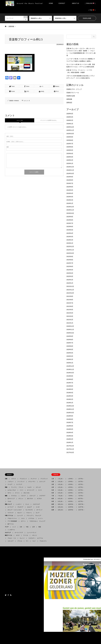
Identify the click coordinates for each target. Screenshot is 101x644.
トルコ (23, 518)
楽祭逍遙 (69, 99)
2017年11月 (70, 449)
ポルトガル (27, 493)
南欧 (7, 496)
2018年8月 (70, 419)
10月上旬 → (61, 504)
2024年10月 (70, 173)
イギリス (14, 479)
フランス (21, 487)
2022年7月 (70, 263)
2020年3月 (70, 356)
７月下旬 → (81, 496)
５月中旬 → (71, 490)
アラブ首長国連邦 (12, 521)
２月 (53, 482)
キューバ (22, 538)
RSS (11, 595)
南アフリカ (11, 524)
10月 (53, 504)
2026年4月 (70, 114)
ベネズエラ (31, 538)
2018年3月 (70, 436)
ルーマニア (11, 507)
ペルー (34, 541)
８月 (53, 499)
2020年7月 (70, 343)
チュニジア (42, 521)
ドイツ (22, 490)
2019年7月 (70, 383)
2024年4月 (70, 193)
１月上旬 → (61, 479)
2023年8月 (70, 220)
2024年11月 (70, 170)
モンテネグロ (29, 510)
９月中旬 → (71, 501)
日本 (21, 527)
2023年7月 (70, 223)
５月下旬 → (81, 490)
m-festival (16, 101)
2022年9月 (70, 256)
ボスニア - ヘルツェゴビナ (15, 510)
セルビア (29, 507)
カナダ (18, 535)
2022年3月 (70, 276)
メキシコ (34, 535)
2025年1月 (70, 163)
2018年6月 (70, 426)
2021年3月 (70, 316)
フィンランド (21, 482)
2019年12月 (70, 366)
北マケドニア (11, 499)
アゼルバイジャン (12, 518)
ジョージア (20, 516)
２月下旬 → (81, 482)
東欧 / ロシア (9, 504)
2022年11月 (70, 250)
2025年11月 (70, 130)
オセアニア (8, 533)
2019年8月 (70, 379)
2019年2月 (70, 399)
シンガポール (11, 530)
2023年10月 (70, 213)
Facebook (8, 595)
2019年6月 (70, 386)
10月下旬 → (81, 504)
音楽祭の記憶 (71, 96)
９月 (53, 501)
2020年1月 (70, 363)
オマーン (23, 521)
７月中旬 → (71, 496)
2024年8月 (70, 180)
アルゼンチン (43, 541)
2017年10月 (70, 452)
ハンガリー (19, 504)
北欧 (7, 479)
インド (14, 527)
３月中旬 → (71, 484)
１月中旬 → (71, 479)
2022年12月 (70, 246)
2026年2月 (70, 120)
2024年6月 (70, 187)
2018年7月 (70, 422)
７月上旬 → (61, 496)
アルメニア (38, 516)
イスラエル (31, 518)
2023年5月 (70, 230)
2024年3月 (70, 197)
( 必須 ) (10, 136)
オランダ (38, 487)
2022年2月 (70, 280)
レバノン (41, 518)
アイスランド (43, 479)
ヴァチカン (14, 496)
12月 (53, 510)
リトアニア (19, 484)
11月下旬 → (81, 507)
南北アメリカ (9, 535)
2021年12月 (70, 286)
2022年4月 (70, 273)
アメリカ (26, 535)
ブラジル (20, 541)
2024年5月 (70, 190)
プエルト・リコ (12, 538)
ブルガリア (20, 507)
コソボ (38, 507)
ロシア (38, 513)
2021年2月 (70, 320)
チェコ (27, 504)
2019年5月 (70, 389)
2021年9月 (70, 296)
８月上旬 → (61, 499)
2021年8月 (70, 300)
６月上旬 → (61, 493)
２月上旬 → (61, 482)
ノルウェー (11, 482)
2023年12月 (70, 207)
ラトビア (10, 484)
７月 (53, 496)
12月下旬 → (81, 510)
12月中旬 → (71, 510)
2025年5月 (70, 150)
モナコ (9, 493)
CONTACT (62, 3)
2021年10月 (70, 293)
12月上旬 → (61, 510)
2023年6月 (70, 227)
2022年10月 (70, 253)
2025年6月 (70, 147)
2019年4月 (70, 393)
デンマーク (34, 479)
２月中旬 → (71, 482)
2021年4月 (70, 313)
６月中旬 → (71, 493)
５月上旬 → (61, 490)
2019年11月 (70, 369)
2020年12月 (70, 326)
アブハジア (29, 516)
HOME (51, 3)
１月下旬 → (81, 479)
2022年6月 (70, 266)
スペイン (17, 493)
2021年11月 (70, 290)
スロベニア (32, 496)
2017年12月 (70, 446)
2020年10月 (70, 333)
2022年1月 (70, 283)
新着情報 (11, 26)
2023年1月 (70, 243)
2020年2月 (70, 359)
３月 (53, 484)
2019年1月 (70, 403)
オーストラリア (19, 533)
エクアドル (39, 538)
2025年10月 (70, 134)
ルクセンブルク (12, 490)
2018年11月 (70, 409)
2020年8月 (70, 340)
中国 (27, 527)
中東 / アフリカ (10, 516)
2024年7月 (70, 183)
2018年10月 (70, 413)
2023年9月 (70, 217)
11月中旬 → (71, 507)
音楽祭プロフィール (73, 93)
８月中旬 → (71, 499)
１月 (53, 479)
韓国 (40, 527)
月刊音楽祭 (82, 595)
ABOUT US (76, 3)
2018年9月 (70, 416)
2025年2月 (70, 160)
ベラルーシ (29, 513)
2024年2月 (70, 200)
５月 (53, 490)
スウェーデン (32, 482)
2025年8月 (70, 140)
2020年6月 (70, 346)
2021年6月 (70, 306)
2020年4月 (70, 353)
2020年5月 (70, 349)
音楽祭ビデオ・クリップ (74, 89)
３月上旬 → (61, 484)
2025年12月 (70, 127)
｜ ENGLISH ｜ (90, 3)
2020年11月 (70, 330)
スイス (40, 490)
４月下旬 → (81, 487)
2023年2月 (70, 240)
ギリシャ (21, 499)
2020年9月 (70, 336)
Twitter (6, 595)
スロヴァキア (36, 504)
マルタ (9, 501)
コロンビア (11, 541)
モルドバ (20, 513)
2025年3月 (70, 157)
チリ (27, 541)
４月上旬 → (61, 487)
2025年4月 (70, 154)
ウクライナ (11, 513)
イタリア (23, 496)
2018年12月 (70, 406)
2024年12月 (70, 167)
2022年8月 (70, 260)
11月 (53, 507)
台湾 (33, 527)
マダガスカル (32, 521)
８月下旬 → (81, 499)
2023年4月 (70, 233)
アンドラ (13, 487)
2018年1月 (70, 442)
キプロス (39, 499)
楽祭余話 (69, 103)
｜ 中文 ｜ (92, 10)
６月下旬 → (81, 493)
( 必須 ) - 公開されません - (15, 142)
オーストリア (31, 490)
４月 (53, 487)
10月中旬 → (71, 504)
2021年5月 (70, 310)
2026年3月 (70, 117)
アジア (7, 527)
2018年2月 (70, 439)
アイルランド (23, 479)
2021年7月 (70, 303)
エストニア (42, 482)
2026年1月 (70, 124)
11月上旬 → (61, 507)
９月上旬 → (61, 501)
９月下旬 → (81, 501)
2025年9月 (70, 137)
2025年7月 (70, 144)
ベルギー (29, 487)
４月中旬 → (71, 487)
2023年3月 (70, 237)
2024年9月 (70, 177)
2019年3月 (70, 396)
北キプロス (30, 499)
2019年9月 (70, 376)
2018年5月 (70, 429)
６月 (53, 493)
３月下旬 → (81, 484)
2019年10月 (70, 373)
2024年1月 (70, 203)
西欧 (7, 487)
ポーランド (39, 510)
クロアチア (42, 496)
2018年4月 (70, 433)
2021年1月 (70, 323)
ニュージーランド (32, 533)
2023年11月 (70, 210)
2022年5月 (70, 270)
